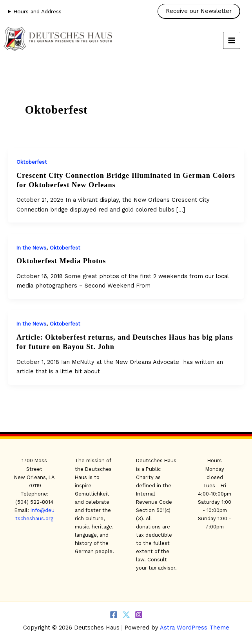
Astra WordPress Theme (195, 628)
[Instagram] (139, 615)
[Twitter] (126, 615)
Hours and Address (37, 11)
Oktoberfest (32, 162)
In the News (31, 248)
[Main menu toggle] (232, 40)
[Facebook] (114, 615)
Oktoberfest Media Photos (61, 261)
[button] (201, 11)
